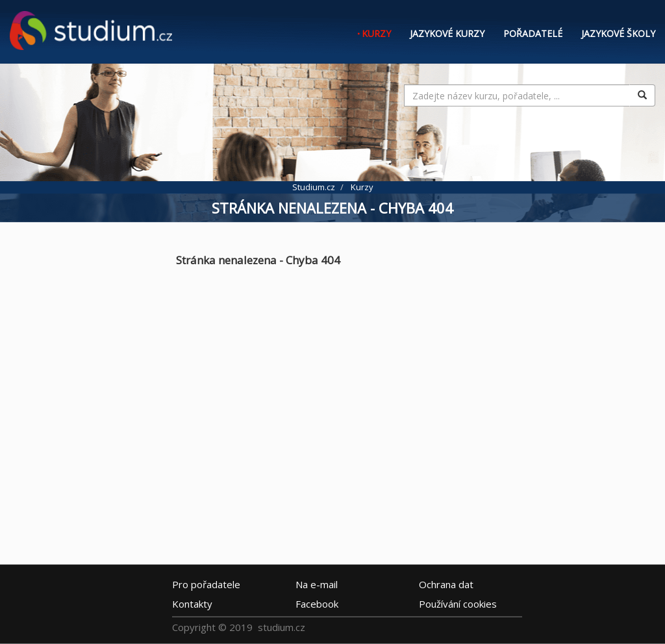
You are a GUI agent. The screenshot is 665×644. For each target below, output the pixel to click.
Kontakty (192, 604)
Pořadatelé (533, 33)
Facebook (317, 604)
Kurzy (376, 33)
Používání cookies (458, 604)
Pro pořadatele (206, 584)
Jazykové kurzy (447, 33)
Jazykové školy (618, 33)
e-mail (317, 584)
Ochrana (446, 584)
